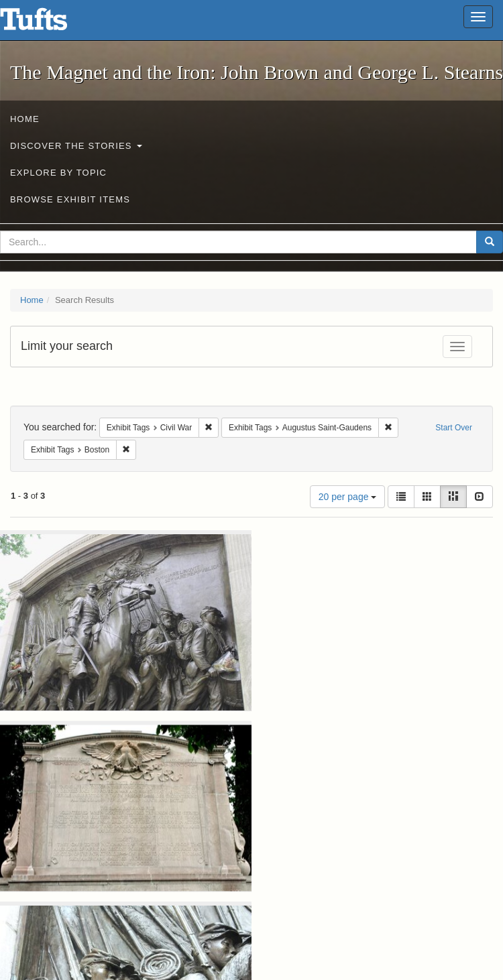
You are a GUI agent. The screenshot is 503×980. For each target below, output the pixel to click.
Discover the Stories (76, 146)
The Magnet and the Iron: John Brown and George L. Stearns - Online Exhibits (50, 23)
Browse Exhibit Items (70, 199)
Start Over (454, 428)
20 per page (348, 497)
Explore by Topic (58, 173)
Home (25, 119)
